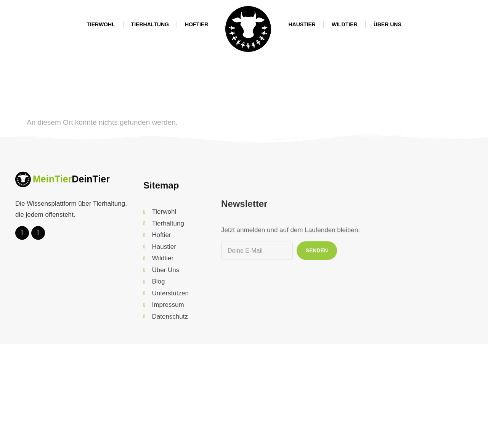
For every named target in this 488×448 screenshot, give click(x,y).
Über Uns (388, 24)
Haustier (302, 24)
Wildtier (345, 24)
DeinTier (91, 188)
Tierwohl (101, 24)
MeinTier (52, 188)
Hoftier (197, 24)
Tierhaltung (150, 24)
